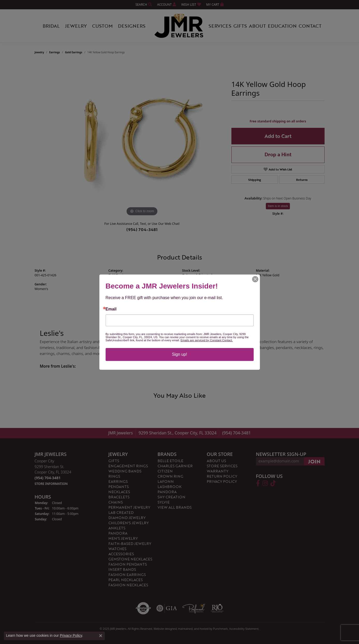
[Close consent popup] (101, 636)
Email (111, 309)
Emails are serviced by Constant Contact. (207, 340)
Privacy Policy (71, 635)
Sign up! (179, 354)
